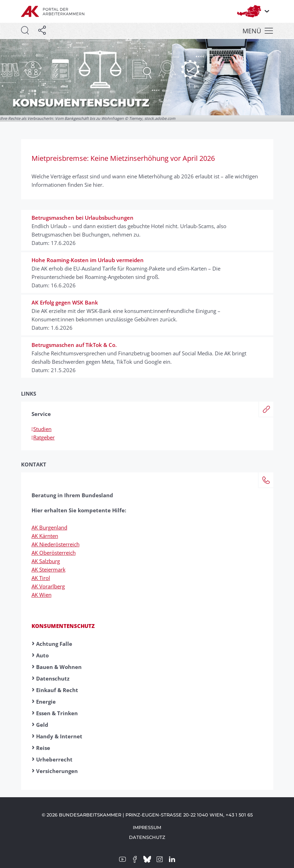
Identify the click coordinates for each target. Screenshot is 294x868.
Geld (42, 725)
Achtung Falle (54, 644)
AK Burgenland (49, 527)
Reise (43, 748)
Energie (46, 702)
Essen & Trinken (57, 713)
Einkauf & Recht (57, 690)
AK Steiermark (49, 569)
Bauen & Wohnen (59, 667)
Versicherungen (57, 771)
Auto (42, 655)
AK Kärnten (45, 536)
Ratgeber (43, 437)
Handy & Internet (59, 736)
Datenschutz (53, 678)
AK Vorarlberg (48, 586)
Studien (42, 429)
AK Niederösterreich (56, 544)
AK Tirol (41, 578)
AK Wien (42, 595)
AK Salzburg (46, 561)
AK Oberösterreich (54, 553)
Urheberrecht (54, 759)
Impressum (147, 827)
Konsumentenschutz (63, 626)
